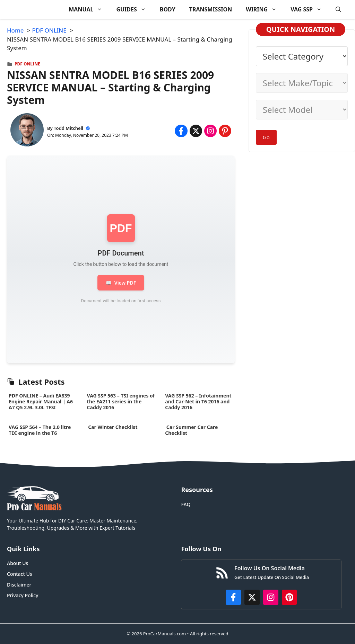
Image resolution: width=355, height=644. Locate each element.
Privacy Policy (23, 595)
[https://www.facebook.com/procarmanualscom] (233, 597)
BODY (168, 9)
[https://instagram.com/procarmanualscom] (271, 597)
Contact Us (20, 574)
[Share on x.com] (196, 131)
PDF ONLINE (27, 64)
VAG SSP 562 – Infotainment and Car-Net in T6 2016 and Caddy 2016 (198, 401)
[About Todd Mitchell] (27, 131)
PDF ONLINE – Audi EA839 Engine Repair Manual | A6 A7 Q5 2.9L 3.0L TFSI (41, 401)
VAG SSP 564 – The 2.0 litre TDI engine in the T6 (40, 430)
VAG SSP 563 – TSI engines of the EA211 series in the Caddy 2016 (121, 401)
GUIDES (134, 10)
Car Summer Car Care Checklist (191, 430)
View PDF (121, 283)
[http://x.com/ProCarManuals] (252, 597)
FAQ (186, 504)
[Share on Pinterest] (225, 131)
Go (266, 137)
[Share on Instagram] (210, 131)
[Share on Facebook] (181, 131)
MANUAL (89, 10)
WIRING (265, 10)
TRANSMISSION (211, 9)
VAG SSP (310, 10)
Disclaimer (19, 585)
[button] (338, 10)
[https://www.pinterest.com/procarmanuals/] (289, 597)
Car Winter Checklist (112, 427)
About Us (18, 563)
